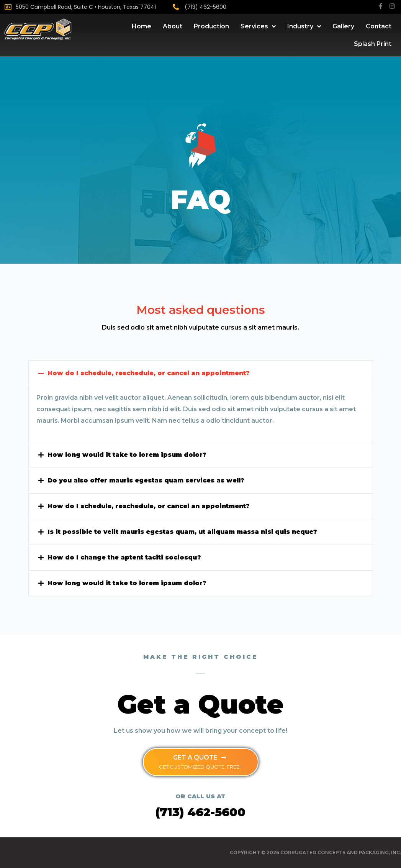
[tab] (201, 373)
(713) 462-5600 (205, 7)
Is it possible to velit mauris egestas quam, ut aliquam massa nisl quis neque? (184, 532)
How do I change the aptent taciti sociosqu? (125, 557)
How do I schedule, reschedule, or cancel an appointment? (151, 373)
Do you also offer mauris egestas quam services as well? (148, 480)
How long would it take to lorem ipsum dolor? (128, 455)
